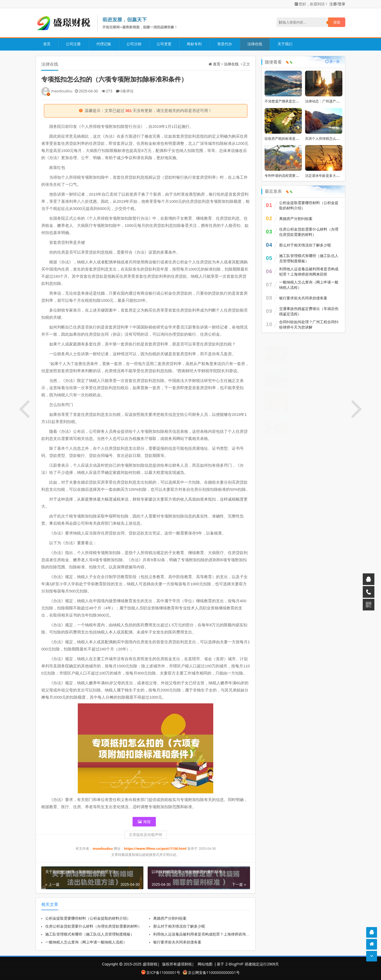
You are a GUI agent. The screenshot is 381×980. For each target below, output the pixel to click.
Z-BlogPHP (234, 964)
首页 (47, 44)
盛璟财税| (151, 964)
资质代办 (224, 44)
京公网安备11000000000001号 (211, 972)
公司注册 (73, 44)
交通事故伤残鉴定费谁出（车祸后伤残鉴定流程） (309, 311)
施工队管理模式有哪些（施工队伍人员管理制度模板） (90, 934)
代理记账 (103, 44)
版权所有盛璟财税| (178, 964)
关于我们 (284, 44)
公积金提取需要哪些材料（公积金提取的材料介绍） (88, 918)
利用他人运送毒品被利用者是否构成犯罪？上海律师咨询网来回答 (207, 934)
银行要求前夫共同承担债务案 (178, 942)
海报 (144, 822)
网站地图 (205, 964)
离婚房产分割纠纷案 (170, 918)
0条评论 (127, 91)
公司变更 (164, 44)
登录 (342, 4)
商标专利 (194, 44)
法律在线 (254, 44)
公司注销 (134, 44)
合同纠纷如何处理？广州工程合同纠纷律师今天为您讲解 (309, 324)
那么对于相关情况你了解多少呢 (180, 926)
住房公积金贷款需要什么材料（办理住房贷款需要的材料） (93, 926)
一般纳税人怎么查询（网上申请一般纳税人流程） (86, 942)
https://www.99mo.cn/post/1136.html (156, 849)
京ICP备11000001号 (161, 972)
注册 (333, 4)
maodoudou (62, 91)
